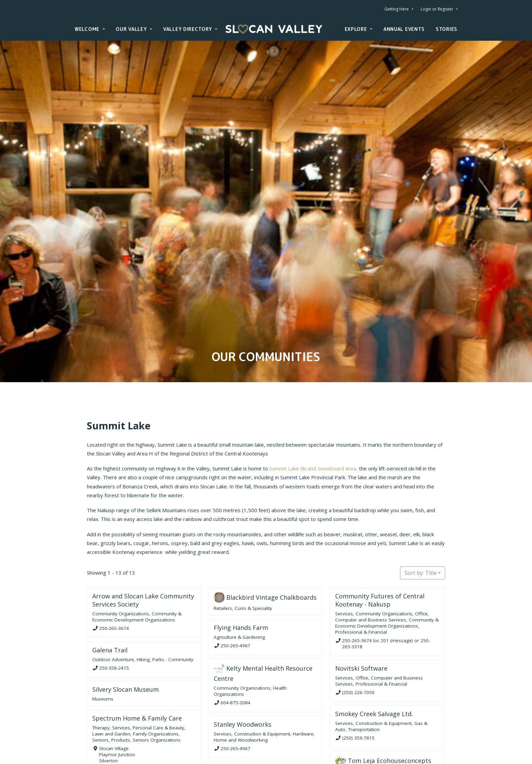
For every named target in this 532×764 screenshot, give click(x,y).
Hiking (143, 617)
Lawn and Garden (111, 691)
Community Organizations (121, 571)
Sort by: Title (421, 530)
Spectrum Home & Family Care (137, 675)
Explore (359, 29)
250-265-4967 (235, 603)
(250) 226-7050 (358, 650)
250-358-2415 (114, 625)
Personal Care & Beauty (158, 685)
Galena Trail (110, 607)
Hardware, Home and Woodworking (264, 694)
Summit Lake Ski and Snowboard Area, (313, 426)
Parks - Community (173, 617)
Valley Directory (190, 29)
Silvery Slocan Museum (126, 647)
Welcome (90, 29)
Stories (446, 29)
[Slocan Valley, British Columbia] (274, 29)
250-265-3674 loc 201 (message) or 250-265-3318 (386, 601)
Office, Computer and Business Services (382, 574)
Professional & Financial (361, 590)
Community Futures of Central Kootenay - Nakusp (380, 558)
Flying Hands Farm (241, 585)
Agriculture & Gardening (239, 594)
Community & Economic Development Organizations (137, 574)
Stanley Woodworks (243, 682)
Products (121, 697)
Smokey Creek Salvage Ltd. (374, 671)
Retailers (223, 566)
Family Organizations (156, 691)
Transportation (364, 687)
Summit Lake (119, 383)
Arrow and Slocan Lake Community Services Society (143, 558)
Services (344, 571)
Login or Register (439, 9)
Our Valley (134, 29)
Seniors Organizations (157, 697)
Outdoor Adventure (113, 617)
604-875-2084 (235, 660)
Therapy (101, 685)
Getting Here (399, 9)
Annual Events (404, 29)
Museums (103, 656)
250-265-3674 (114, 585)
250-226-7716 (357, 743)
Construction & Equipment (384, 681)
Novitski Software (361, 626)
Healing (222, 748)
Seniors (100, 697)
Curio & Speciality (253, 566)
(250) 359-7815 (358, 695)
